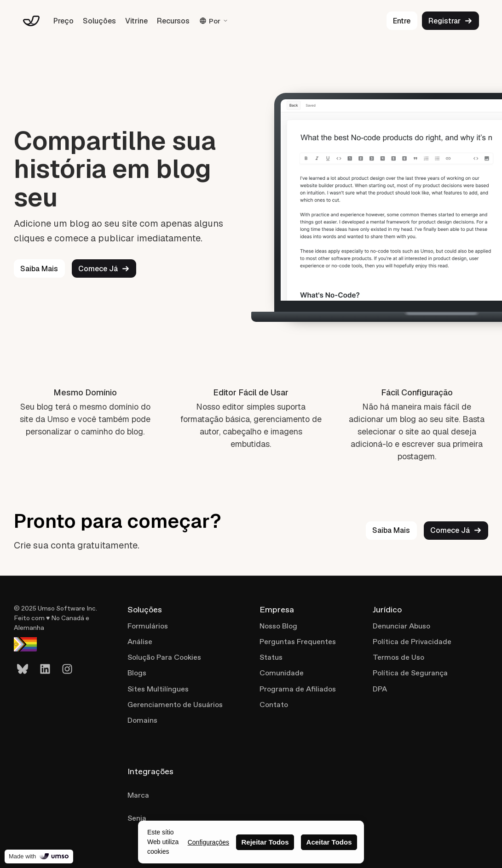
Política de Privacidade (412, 642)
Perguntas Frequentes (298, 642)
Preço (63, 21)
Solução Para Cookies (164, 657)
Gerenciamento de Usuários (175, 705)
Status (271, 657)
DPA (380, 689)
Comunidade (282, 673)
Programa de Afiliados (298, 689)
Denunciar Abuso (401, 626)
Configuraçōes (208, 842)
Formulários (148, 626)
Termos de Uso (398, 657)
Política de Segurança (410, 673)
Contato (274, 705)
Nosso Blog (278, 626)
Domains (142, 720)
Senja (137, 818)
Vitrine (136, 21)
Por (214, 21)
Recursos (173, 21)
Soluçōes (99, 21)
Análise (140, 642)
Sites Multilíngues (158, 689)
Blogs (137, 673)
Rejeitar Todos (265, 842)
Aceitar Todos (329, 842)
